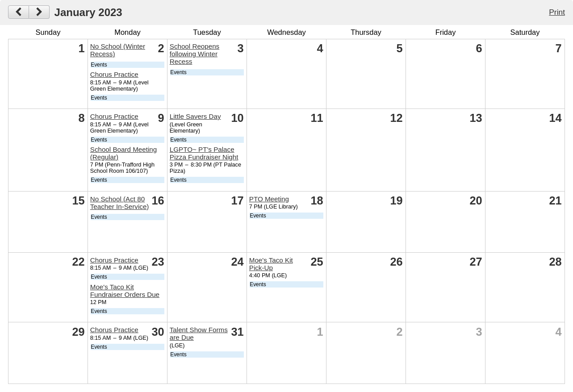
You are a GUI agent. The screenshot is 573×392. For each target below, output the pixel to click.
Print (557, 12)
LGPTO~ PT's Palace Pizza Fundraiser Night (204, 153)
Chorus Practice (114, 74)
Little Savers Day (195, 116)
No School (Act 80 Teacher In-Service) (120, 203)
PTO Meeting (269, 199)
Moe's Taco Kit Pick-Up (271, 264)
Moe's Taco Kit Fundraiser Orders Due (125, 291)
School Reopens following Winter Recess (194, 54)
